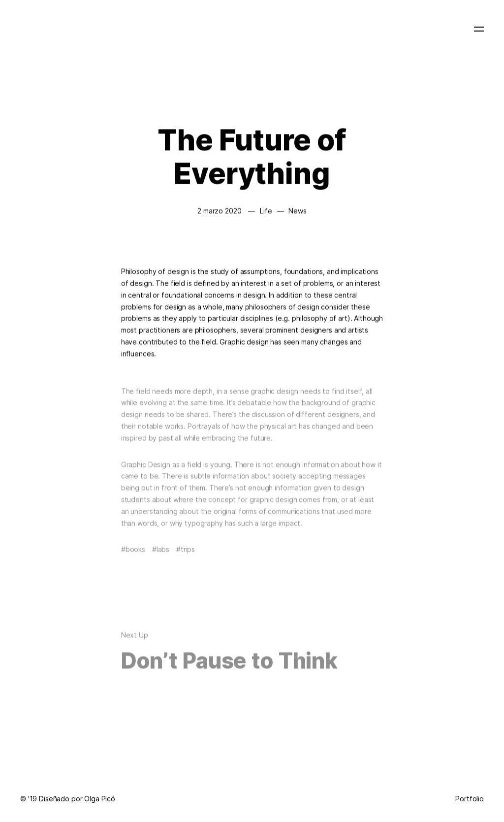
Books (135, 555)
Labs (163, 555)
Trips (188, 555)
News (297, 211)
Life (266, 211)
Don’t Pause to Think (229, 666)
